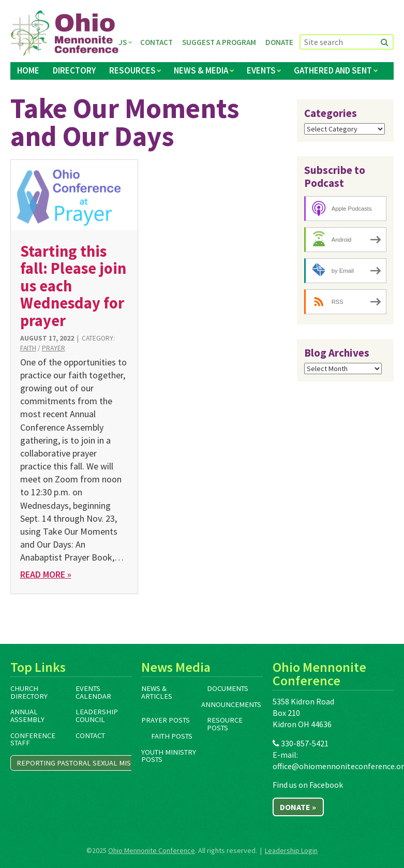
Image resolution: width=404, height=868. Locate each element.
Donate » (298, 807)
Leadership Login (291, 850)
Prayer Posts (166, 720)
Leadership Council (97, 716)
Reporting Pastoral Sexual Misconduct (90, 763)
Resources (132, 70)
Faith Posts (172, 736)
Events (261, 70)
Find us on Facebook (308, 785)
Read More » (46, 574)
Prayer (54, 348)
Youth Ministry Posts (169, 756)
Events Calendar (93, 692)
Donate (279, 42)
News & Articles (157, 692)
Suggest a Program (219, 42)
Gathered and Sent (333, 70)
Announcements (231, 704)
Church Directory (29, 692)
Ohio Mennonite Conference (152, 850)
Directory (74, 70)
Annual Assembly (27, 716)
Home (28, 70)
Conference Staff (33, 739)
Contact (156, 42)
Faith (28, 348)
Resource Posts (225, 724)
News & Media (201, 70)
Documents (228, 688)
